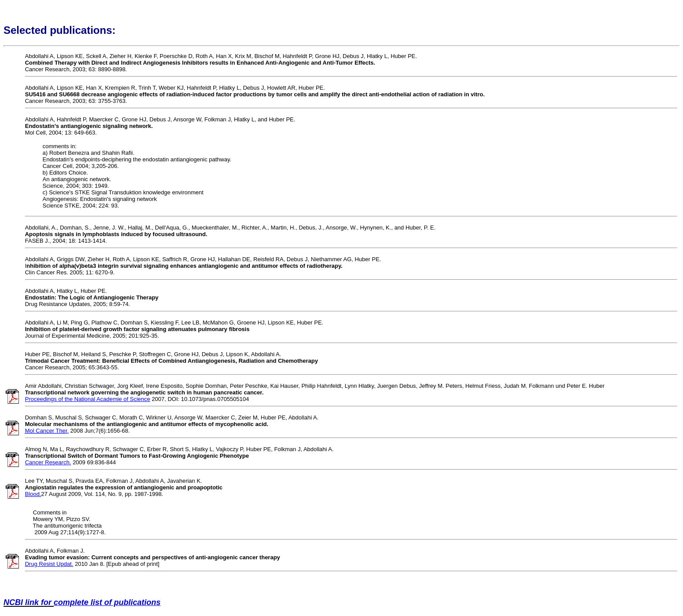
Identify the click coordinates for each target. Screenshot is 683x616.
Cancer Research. (48, 462)
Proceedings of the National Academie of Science (88, 399)
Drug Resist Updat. (49, 564)
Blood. (33, 494)
